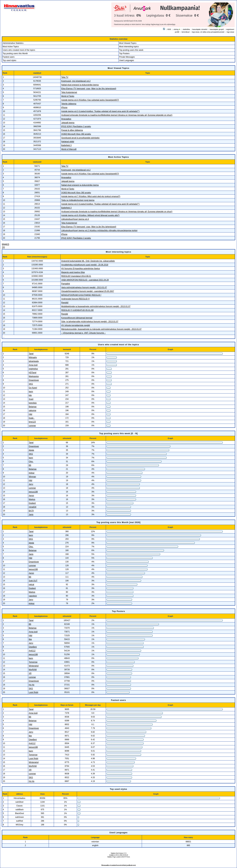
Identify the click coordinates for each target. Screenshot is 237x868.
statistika (186, 29)
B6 (30, 465)
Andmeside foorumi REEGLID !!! (75, 299)
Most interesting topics (129, 47)
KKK (169, 29)
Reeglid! (65, 303)
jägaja (31, 450)
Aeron (31, 496)
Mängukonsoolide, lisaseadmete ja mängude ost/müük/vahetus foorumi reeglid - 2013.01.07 (101, 329)
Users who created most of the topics (19, 50)
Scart (31, 399)
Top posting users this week (131, 50)
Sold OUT (33, 581)
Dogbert (32, 503)
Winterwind (34, 666)
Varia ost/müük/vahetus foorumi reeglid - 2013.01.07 (84, 287)
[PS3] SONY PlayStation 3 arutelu (76, 126)
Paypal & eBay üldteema (72, 130)
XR (30, 673)
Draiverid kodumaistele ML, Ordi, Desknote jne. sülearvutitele (88, 261)
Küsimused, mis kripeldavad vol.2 (76, 81)
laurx (31, 392)
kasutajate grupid (217, 29)
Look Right (33, 692)
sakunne (32, 410)
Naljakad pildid (68, 142)
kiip (30, 395)
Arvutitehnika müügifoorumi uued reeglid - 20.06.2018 (85, 265)
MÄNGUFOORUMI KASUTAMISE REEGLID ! (81, 295)
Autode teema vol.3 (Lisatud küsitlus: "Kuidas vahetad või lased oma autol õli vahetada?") (100, 111)
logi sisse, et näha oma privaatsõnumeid (208, 32)
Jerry (31, 484)
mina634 (33, 507)
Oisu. (31, 461)
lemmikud (186, 32)
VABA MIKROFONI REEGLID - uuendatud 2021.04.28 (85, 280)
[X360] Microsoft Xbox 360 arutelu (76, 134)
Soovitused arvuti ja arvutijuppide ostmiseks (80, 138)
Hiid (31, 414)
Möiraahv (33, 357)
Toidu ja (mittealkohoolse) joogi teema (78, 200)
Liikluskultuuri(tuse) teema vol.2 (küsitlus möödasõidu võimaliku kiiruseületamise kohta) (99, 231)
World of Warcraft (69, 149)
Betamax (33, 407)
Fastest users (9, 57)
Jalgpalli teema (68, 123)
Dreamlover (34, 380)
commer (32, 426)
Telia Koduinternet (69, 92)
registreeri (230, 29)
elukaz (32, 473)
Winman (32, 477)
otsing (176, 29)
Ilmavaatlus (66, 119)
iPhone (64, 108)
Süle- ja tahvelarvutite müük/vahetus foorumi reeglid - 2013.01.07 (90, 322)
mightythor (33, 369)
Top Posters (124, 54)
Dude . (32, 418)
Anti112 (32, 651)
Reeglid (65, 314)
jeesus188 (33, 492)
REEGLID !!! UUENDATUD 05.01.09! (77, 310)
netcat (31, 584)
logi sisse (231, 32)
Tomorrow (33, 662)
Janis (31, 515)
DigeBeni (33, 647)
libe (30, 639)
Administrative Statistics (13, 43)
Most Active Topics (11, 47)
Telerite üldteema (69, 104)
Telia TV (65, 77)
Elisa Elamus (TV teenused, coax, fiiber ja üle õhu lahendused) (89, 89)
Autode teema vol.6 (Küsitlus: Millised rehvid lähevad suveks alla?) (90, 215)
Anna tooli (33, 365)
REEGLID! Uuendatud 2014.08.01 (76, 276)
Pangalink (66, 284)
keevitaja (33, 403)
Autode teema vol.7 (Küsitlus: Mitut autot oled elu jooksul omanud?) (91, 196)
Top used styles (9, 60)
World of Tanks (68, 96)
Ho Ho (32, 685)
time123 (32, 422)
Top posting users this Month (15, 54)
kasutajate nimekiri (200, 29)
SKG (31, 384)
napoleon (33, 596)
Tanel (31, 354)
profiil (177, 32)
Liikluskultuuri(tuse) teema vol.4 (75, 219)
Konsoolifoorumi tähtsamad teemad (77, 318)
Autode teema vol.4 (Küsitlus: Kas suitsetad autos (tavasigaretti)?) (90, 100)
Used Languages (127, 60)
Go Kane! (33, 388)
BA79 (31, 511)
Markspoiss (34, 376)
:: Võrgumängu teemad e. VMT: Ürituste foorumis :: (83, 333)
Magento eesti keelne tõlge (73, 272)
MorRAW (33, 670)
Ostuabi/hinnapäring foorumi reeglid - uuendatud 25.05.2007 (88, 291)
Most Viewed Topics (128, 43)
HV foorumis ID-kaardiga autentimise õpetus (81, 269)
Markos (32, 499)
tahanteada (34, 361)
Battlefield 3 (66, 145)
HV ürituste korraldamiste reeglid (75, 325)
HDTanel (33, 373)
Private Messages (127, 57)
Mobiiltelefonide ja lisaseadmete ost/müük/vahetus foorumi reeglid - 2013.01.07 (96, 306)
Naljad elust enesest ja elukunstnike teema (80, 85)
